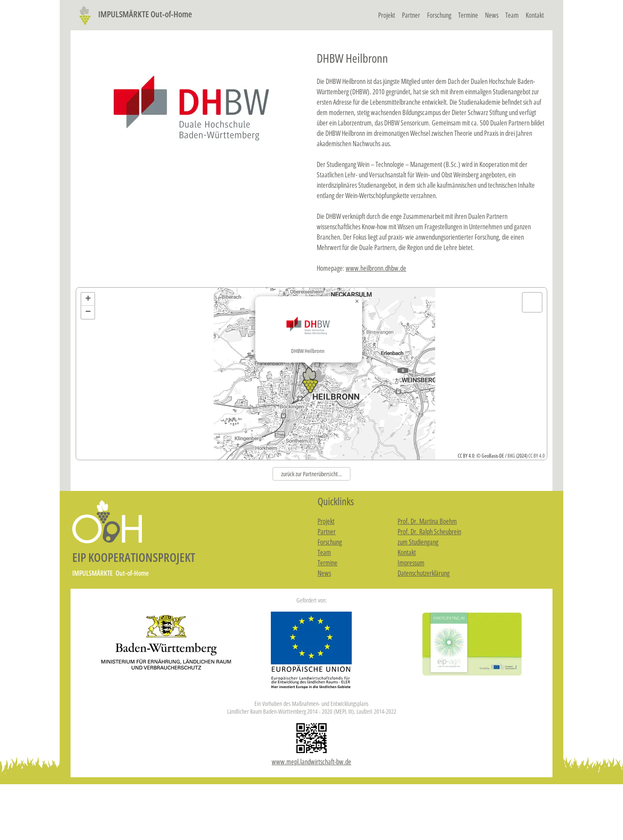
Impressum (411, 563)
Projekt (387, 15)
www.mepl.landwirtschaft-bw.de (311, 762)
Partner (411, 15)
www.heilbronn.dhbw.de (376, 268)
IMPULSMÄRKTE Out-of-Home (134, 14)
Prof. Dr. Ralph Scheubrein (429, 532)
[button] (310, 373)
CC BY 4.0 (536, 456)
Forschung (439, 15)
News (492, 15)
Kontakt (535, 15)
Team (512, 15)
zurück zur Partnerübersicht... (311, 474)
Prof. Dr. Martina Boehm (427, 521)
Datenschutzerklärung (424, 573)
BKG (511, 456)
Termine (468, 15)
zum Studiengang (418, 542)
